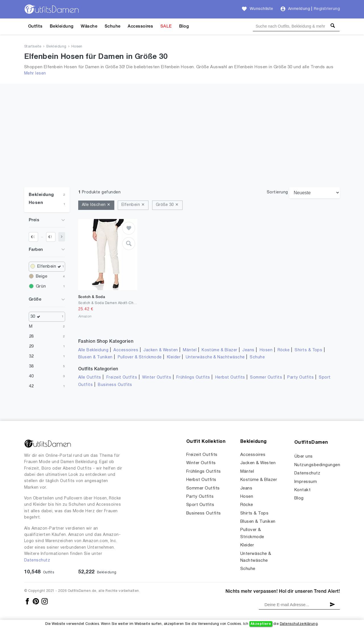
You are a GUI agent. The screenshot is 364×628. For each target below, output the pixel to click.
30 (37, 317)
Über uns (304, 456)
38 (31, 366)
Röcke (284, 350)
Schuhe (113, 26)
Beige (42, 276)
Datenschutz (37, 560)
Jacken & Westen (161, 350)
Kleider (174, 357)
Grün (41, 286)
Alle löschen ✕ (96, 205)
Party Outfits (300, 378)
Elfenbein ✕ (133, 205)
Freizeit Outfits (122, 378)
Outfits (35, 26)
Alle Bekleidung (93, 350)
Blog (184, 26)
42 (31, 386)
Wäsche (89, 26)
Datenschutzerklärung (299, 624)
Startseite (33, 47)
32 (31, 356)
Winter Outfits (157, 378)
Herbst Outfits (230, 378)
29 (31, 346)
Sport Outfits (200, 505)
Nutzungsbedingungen (317, 465)
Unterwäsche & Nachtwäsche (215, 357)
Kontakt (302, 490)
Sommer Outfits (266, 378)
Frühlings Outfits (193, 378)
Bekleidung (62, 26)
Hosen (77, 47)
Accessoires (140, 26)
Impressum (306, 482)
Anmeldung (299, 9)
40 (31, 376)
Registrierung (327, 9)
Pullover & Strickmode (140, 357)
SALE (166, 26)
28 (31, 336)
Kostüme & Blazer (219, 350)
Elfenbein (50, 267)
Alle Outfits (90, 378)
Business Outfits (115, 385)
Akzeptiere (261, 624)
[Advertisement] (182, 144)
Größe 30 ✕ (167, 205)
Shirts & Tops (308, 350)
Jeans (248, 350)
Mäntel (190, 350)
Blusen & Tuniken (95, 357)
